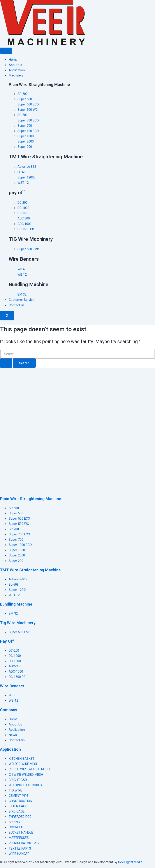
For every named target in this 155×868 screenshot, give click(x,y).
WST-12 (14, 595)
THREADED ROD (20, 817)
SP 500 (14, 508)
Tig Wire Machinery (18, 623)
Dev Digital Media (130, 862)
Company (9, 710)
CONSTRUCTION (20, 801)
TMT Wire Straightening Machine (30, 570)
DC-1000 (15, 656)
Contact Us (17, 740)
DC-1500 (15, 661)
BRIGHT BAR (18, 780)
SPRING (14, 822)
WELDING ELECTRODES (25, 785)
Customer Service (22, 300)
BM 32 (13, 613)
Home (13, 60)
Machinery (16, 75)
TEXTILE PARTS (20, 848)
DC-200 (14, 651)
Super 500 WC (19, 524)
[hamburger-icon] (6, 51)
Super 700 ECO (19, 534)
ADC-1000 (16, 672)
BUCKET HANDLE (21, 832)
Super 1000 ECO (20, 545)
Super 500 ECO (19, 519)
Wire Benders (12, 686)
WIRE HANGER (19, 854)
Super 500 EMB (20, 632)
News (13, 735)
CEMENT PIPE (19, 796)
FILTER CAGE (18, 806)
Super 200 (16, 561)
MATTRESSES (19, 838)
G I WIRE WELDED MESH (26, 775)
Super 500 (16, 513)
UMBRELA (16, 827)
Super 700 (16, 540)
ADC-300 (15, 666)
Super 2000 (17, 555)
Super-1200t (18, 590)
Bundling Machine (16, 604)
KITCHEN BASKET (22, 759)
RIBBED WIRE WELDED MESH (29, 769)
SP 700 (14, 529)
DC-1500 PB (17, 677)
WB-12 (13, 700)
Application (17, 70)
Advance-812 (18, 579)
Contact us (17, 305)
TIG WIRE (15, 790)
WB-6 (13, 695)
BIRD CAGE (17, 811)
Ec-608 (14, 585)
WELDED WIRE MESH (24, 764)
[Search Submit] (6, 363)
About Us (15, 65)
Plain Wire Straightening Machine (31, 499)
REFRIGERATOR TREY (24, 843)
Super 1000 (17, 550)
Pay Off (7, 641)
